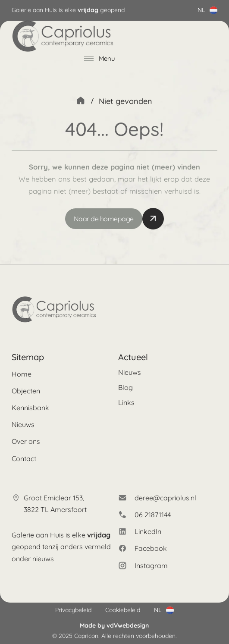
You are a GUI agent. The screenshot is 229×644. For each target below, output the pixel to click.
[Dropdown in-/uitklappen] (213, 10)
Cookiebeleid (123, 610)
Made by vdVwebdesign (114, 625)
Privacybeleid (73, 610)
